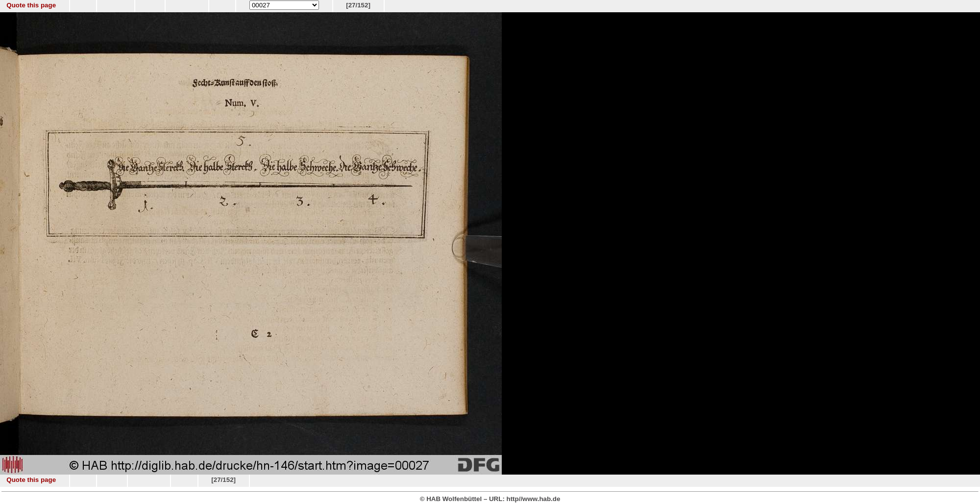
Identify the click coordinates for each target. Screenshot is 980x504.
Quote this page (31, 5)
